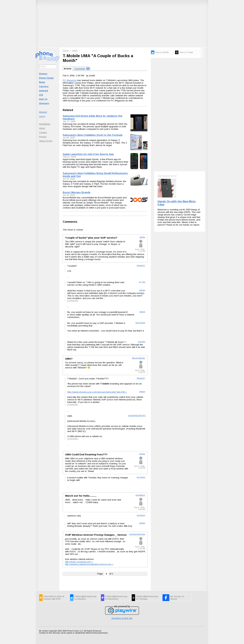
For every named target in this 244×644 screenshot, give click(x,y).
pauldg (142, 237)
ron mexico (141, 477)
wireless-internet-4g (137, 534)
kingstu (142, 454)
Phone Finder (46, 78)
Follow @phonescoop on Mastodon (116, 598)
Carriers (44, 86)
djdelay (142, 290)
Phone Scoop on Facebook (175, 598)
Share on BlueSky (162, 52)
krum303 (142, 342)
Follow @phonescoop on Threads (147, 598)
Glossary (44, 103)
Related (68, 110)
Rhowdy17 (141, 266)
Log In (42, 116)
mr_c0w (142, 282)
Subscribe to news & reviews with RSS (54, 598)
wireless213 (140, 495)
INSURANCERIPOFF (137, 416)
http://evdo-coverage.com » (79, 562)
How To (43, 99)
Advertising (45, 124)
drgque (142, 312)
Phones (43, 74)
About (42, 128)
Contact (43, 132)
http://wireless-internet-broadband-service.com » (89, 564)
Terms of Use (46, 141)
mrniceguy (141, 515)
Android (43, 91)
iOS (41, 95)
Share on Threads (186, 52)
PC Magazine (70, 80)
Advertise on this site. (122, 618)
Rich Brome (140, 323)
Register (43, 112)
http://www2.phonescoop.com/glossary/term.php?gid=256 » (97, 392)
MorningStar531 (139, 358)
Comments (70, 222)
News (42, 82)
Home (66, 51)
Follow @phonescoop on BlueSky (85, 598)
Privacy (43, 137)
